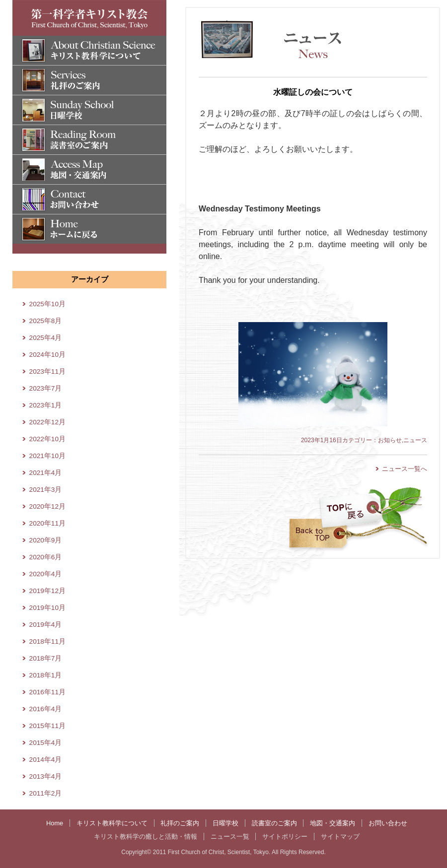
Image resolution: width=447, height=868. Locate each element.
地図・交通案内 (333, 823)
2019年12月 (47, 591)
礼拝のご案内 (180, 823)
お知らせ (390, 440)
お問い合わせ (388, 823)
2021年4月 (46, 473)
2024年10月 (47, 355)
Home (55, 823)
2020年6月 (46, 557)
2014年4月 (46, 760)
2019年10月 (47, 608)
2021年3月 (46, 490)
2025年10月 (47, 304)
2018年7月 (46, 658)
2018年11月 (47, 641)
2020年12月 (47, 506)
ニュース (415, 440)
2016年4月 (46, 709)
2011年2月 (46, 793)
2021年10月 (47, 456)
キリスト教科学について (112, 823)
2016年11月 (47, 692)
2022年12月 (47, 422)
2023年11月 (47, 371)
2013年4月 (46, 776)
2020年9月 (46, 540)
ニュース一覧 (230, 836)
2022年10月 (47, 439)
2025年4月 (46, 338)
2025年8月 (46, 321)
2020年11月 (47, 523)
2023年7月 (46, 388)
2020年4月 (46, 574)
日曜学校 (225, 823)
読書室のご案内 (274, 823)
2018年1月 (46, 675)
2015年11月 (47, 726)
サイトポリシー (285, 836)
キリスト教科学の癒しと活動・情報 (146, 836)
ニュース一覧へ (405, 469)
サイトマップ (340, 836)
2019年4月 (46, 625)
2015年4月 (46, 743)
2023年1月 (46, 405)
